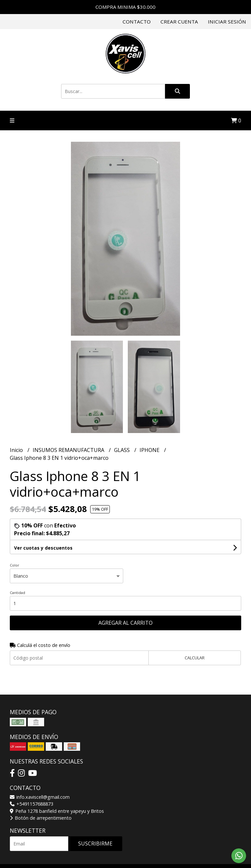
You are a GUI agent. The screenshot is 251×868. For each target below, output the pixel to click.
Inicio (17, 450)
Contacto (137, 22)
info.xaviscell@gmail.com (40, 797)
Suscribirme (95, 844)
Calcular (195, 658)
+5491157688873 (32, 804)
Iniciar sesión (227, 22)
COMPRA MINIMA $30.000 (125, 7)
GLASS (123, 450)
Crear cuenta (179, 22)
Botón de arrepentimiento (41, 818)
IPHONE (150, 450)
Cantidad (17, 593)
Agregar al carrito (125, 623)
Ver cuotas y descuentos (43, 548)
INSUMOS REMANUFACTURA (69, 450)
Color (15, 565)
